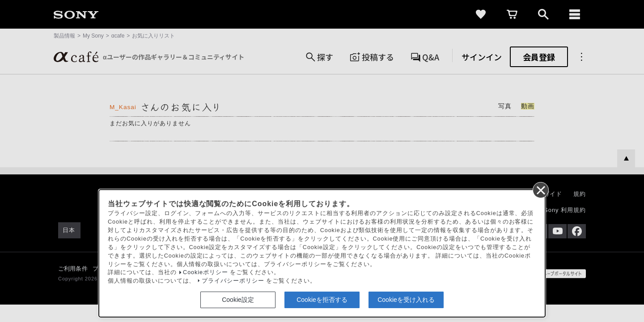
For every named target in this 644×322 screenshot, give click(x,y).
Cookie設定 (238, 300)
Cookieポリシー (205, 272)
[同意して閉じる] (540, 190)
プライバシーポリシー (233, 281)
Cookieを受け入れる (406, 300)
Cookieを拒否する (322, 300)
